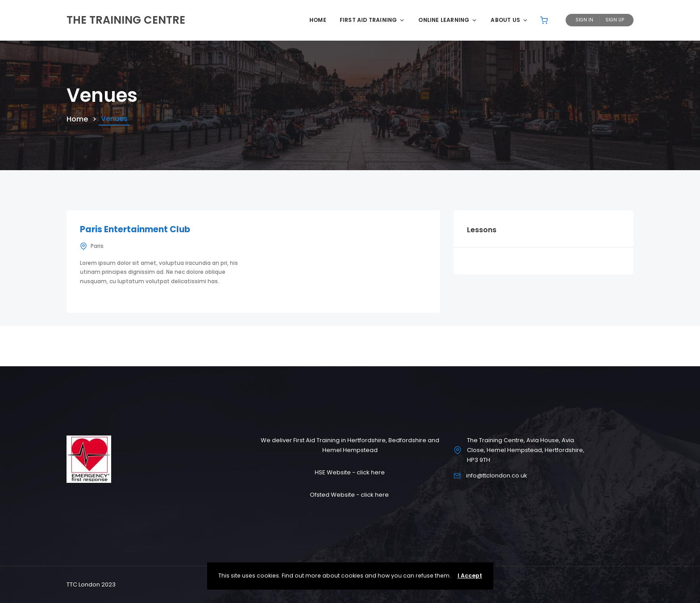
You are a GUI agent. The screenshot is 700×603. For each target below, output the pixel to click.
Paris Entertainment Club (135, 229)
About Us (509, 20)
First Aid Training (373, 20)
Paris (97, 246)
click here (371, 472)
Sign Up (615, 20)
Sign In (584, 20)
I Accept (470, 576)
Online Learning (448, 20)
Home (318, 20)
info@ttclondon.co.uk (497, 475)
